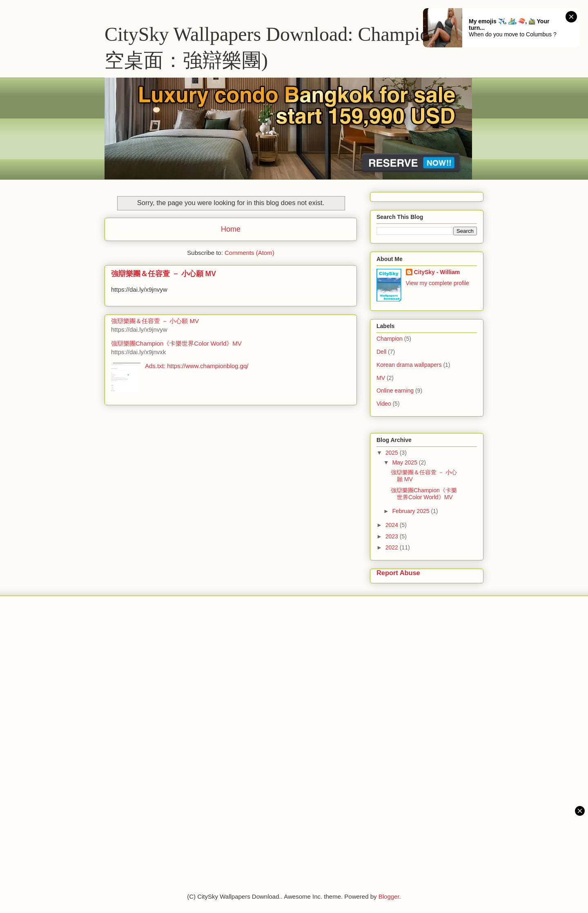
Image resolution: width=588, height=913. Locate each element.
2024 (393, 525)
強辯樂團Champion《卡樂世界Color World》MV (176, 343)
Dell (381, 352)
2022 (393, 547)
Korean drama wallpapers (409, 365)
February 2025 (411, 511)
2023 (393, 536)
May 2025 (405, 462)
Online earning (395, 391)
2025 (393, 453)
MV (381, 378)
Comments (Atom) (249, 253)
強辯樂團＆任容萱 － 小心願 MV (164, 274)
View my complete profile (438, 283)
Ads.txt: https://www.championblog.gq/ (197, 366)
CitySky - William (437, 272)
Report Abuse (398, 573)
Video (384, 404)
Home (231, 229)
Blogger (389, 896)
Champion (390, 339)
